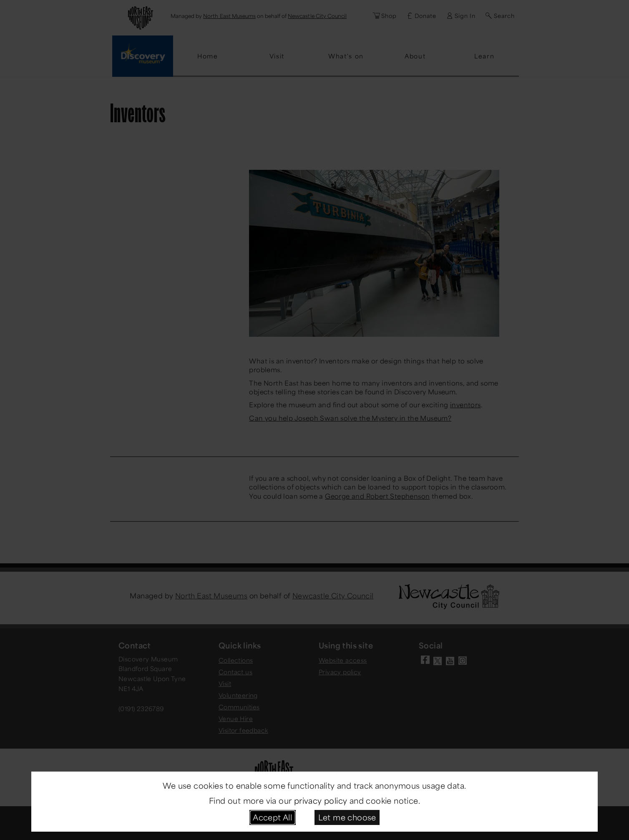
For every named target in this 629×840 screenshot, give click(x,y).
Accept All (272, 817)
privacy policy (321, 800)
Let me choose (347, 817)
